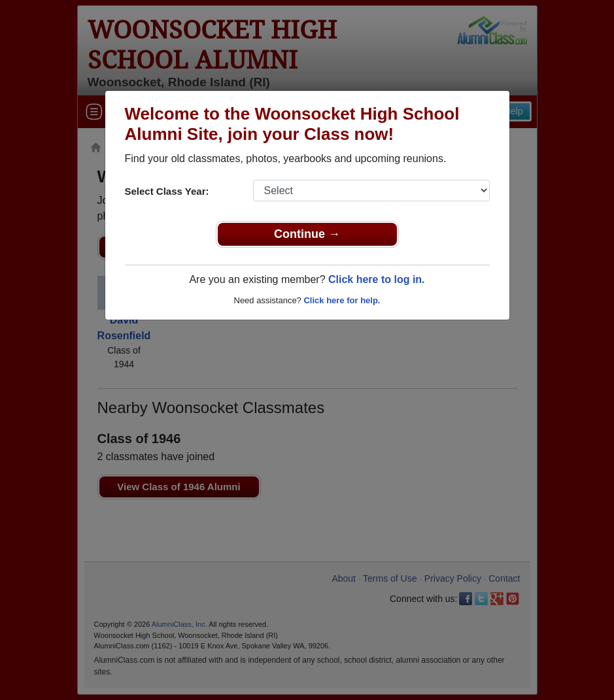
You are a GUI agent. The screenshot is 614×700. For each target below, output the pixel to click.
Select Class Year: (167, 191)
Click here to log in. (377, 279)
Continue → (307, 234)
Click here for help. (342, 300)
